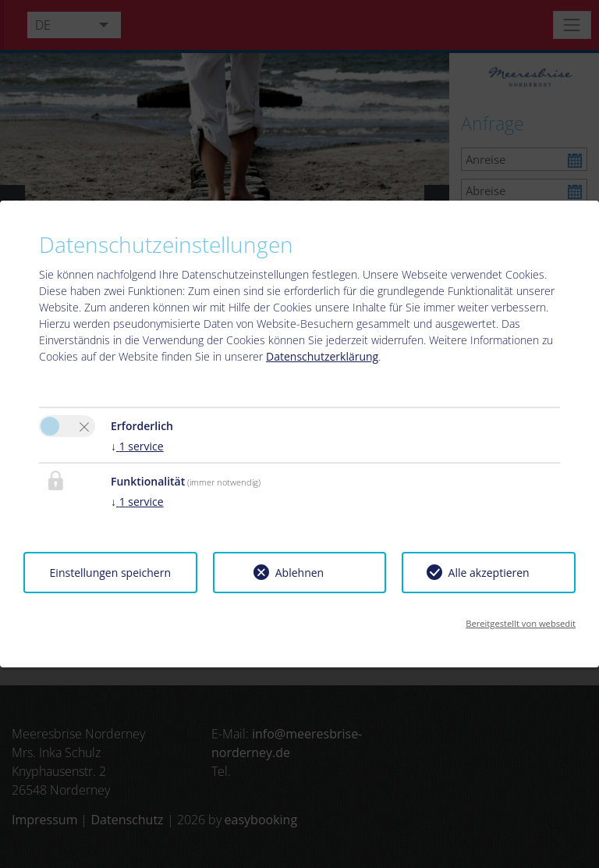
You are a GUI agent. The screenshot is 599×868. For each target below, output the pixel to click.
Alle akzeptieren (489, 573)
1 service (137, 446)
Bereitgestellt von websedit (521, 623)
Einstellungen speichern (110, 573)
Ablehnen (299, 573)
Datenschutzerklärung (322, 356)
